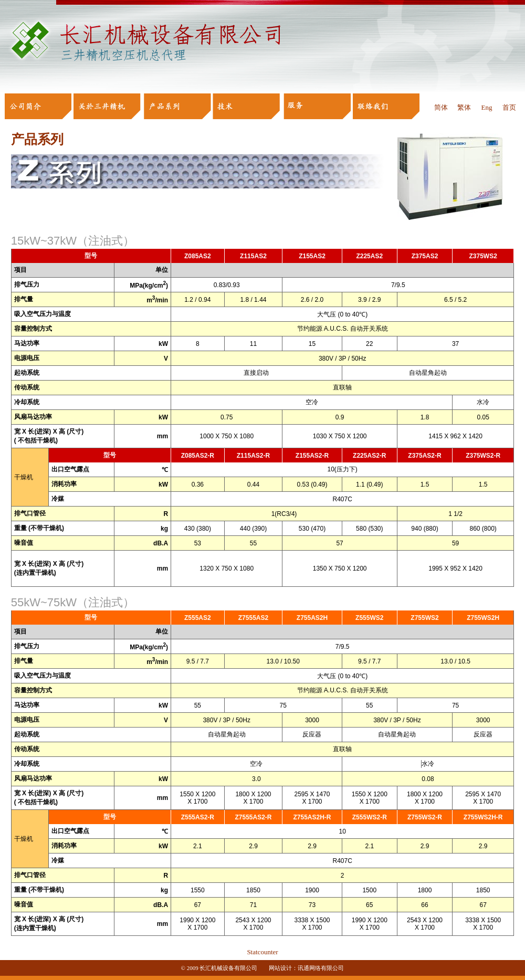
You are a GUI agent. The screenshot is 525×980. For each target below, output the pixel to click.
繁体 (464, 107)
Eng (486, 107)
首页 (509, 107)
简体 (441, 107)
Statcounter (262, 952)
